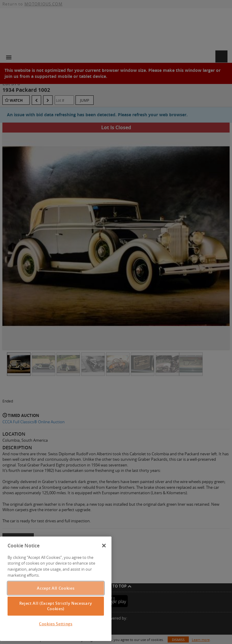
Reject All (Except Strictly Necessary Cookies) (56, 606)
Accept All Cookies (56, 588)
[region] (56, 589)
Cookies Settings (56, 624)
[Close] (104, 546)
